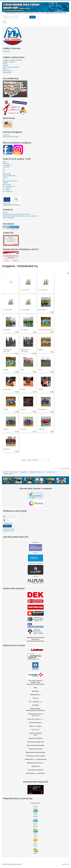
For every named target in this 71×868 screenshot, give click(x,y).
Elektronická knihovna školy (11, 137)
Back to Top (66, 864)
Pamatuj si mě (8, 523)
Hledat (33, 17)
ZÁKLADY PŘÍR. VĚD (9, 176)
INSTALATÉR (7, 185)
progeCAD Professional (35, 563)
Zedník (5, 69)
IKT (4, 179)
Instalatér (6, 65)
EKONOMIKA (7, 174)
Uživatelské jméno (5, 516)
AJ (4, 171)
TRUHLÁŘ (6, 167)
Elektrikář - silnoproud (9, 62)
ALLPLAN (35, 576)
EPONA (5, 212)
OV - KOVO (6, 190)
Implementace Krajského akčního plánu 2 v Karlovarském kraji (20, 216)
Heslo (5, 519)
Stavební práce (7, 72)
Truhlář (5, 64)
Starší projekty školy (9, 218)
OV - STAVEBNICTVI (9, 186)
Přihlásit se (7, 526)
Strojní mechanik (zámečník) (11, 67)
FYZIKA (5, 178)
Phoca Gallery (65, 468)
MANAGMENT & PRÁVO (10, 181)
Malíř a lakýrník (7, 71)
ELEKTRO (6, 164)
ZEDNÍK (5, 183)
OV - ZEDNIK (7, 188)
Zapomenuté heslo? (9, 531)
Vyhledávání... (2, 16)
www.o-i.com (35, 716)
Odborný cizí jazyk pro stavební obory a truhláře (16, 214)
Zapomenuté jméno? (9, 529)
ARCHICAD (35, 542)
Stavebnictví (6, 51)
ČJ (4, 172)
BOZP (5, 162)
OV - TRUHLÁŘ (7, 192)
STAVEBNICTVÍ (7, 165)
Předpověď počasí (35, 803)
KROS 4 (35, 553)
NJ (4, 169)
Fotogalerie (6, 135)
